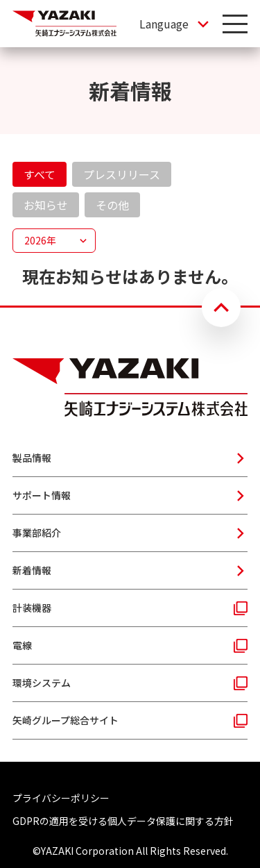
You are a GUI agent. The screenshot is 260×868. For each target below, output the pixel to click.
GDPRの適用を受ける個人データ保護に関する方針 (123, 821)
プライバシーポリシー (61, 798)
